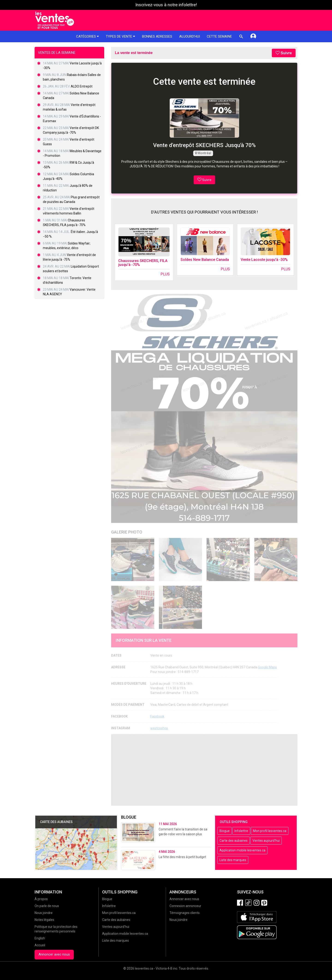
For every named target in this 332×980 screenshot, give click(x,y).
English (40, 938)
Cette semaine (219, 36)
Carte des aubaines (234, 841)
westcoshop (159, 728)
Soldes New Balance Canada (205, 260)
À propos (41, 899)
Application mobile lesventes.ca (242, 850)
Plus (165, 274)
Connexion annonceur (185, 906)
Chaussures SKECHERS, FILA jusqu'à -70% (143, 263)
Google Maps (267, 667)
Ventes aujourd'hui (266, 841)
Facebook (157, 716)
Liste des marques (233, 860)
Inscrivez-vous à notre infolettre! (166, 5)
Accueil (40, 945)
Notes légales (44, 920)
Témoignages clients (185, 913)
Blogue (225, 831)
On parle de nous (47, 906)
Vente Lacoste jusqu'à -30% (264, 260)
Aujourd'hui (190, 36)
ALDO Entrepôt (82, 86)
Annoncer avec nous (54, 954)
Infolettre (241, 831)
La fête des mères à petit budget (182, 857)
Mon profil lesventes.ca (270, 831)
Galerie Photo (127, 532)
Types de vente (120, 36)
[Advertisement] (204, 770)
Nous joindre (44, 913)
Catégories (87, 36)
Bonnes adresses (157, 36)
